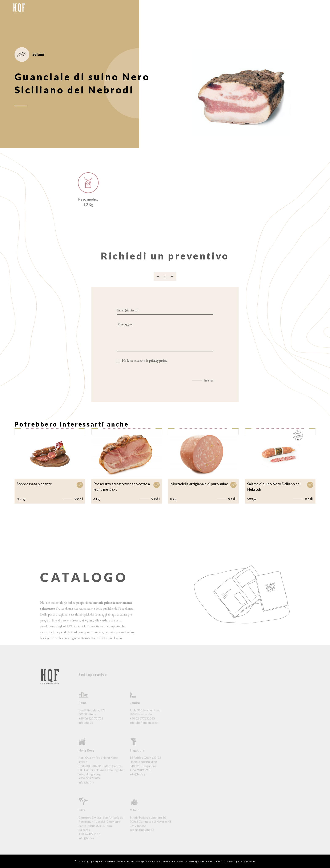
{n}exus (251, 861)
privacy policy (158, 365)
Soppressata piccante (34, 484)
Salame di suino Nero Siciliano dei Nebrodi (274, 487)
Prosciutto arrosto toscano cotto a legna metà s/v (122, 487)
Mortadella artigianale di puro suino (199, 484)
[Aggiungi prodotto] (172, 281)
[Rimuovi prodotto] (158, 281)
